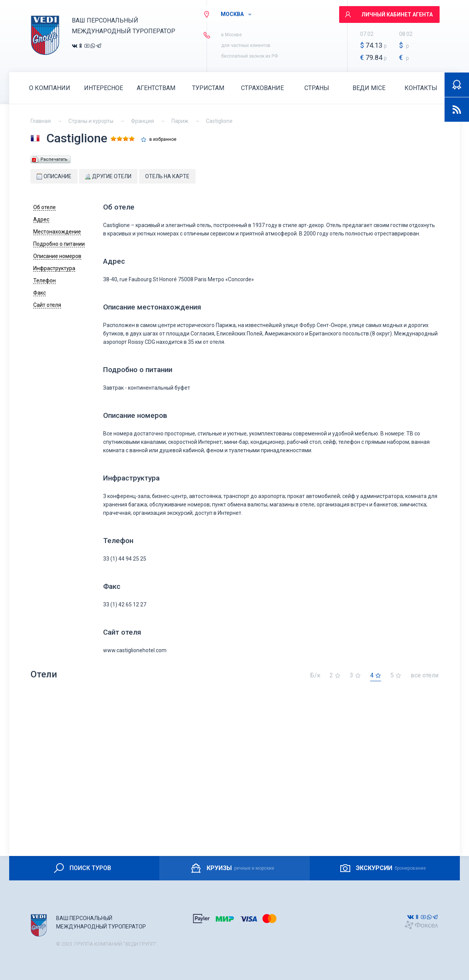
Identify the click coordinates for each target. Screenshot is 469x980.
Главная (41, 121)
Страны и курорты (91, 121)
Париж (180, 121)
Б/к (315, 676)
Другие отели (108, 176)
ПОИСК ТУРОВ (82, 868)
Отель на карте (167, 176)
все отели (425, 676)
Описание (54, 176)
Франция (142, 121)
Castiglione (219, 121)
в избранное (163, 139)
